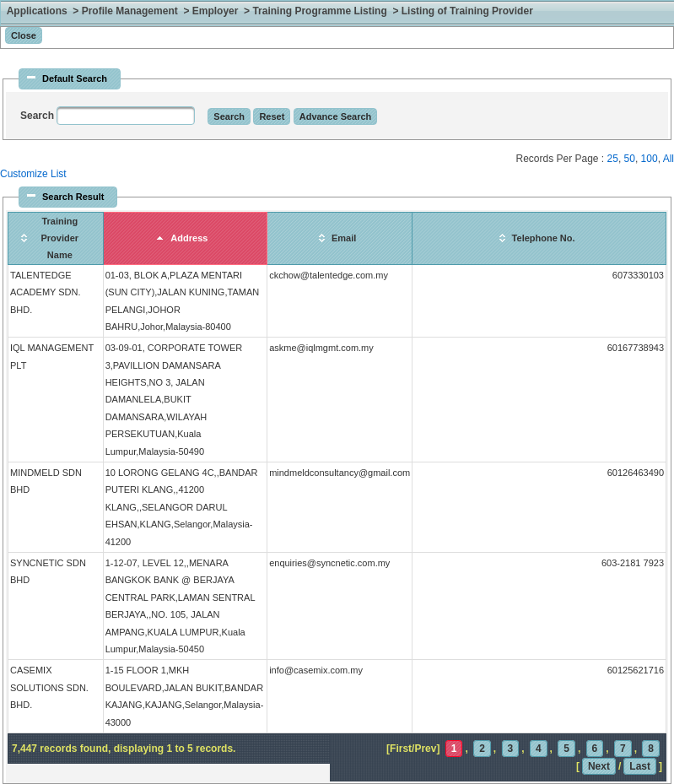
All (669, 159)
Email (344, 238)
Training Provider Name (59, 238)
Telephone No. (544, 238)
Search (38, 116)
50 (630, 159)
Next (599, 766)
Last (640, 766)
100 (650, 159)
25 (613, 159)
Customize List (33, 174)
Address (189, 238)
